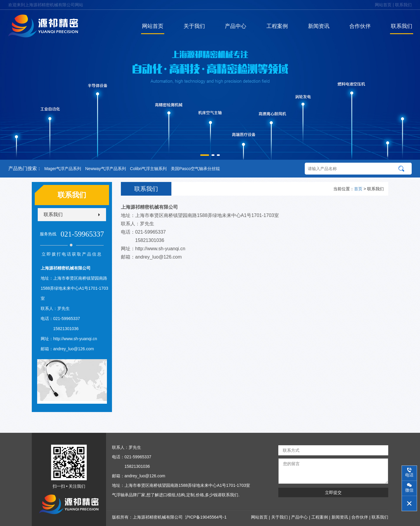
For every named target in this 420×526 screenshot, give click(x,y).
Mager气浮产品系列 (63, 169)
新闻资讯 (319, 26)
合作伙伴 (360, 26)
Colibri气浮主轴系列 (149, 169)
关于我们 (194, 26)
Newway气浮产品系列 (106, 169)
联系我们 (403, 5)
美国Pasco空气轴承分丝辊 (195, 169)
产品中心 (236, 26)
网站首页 (383, 5)
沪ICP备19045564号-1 (206, 517)
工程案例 (277, 26)
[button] (205, 155)
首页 (358, 189)
